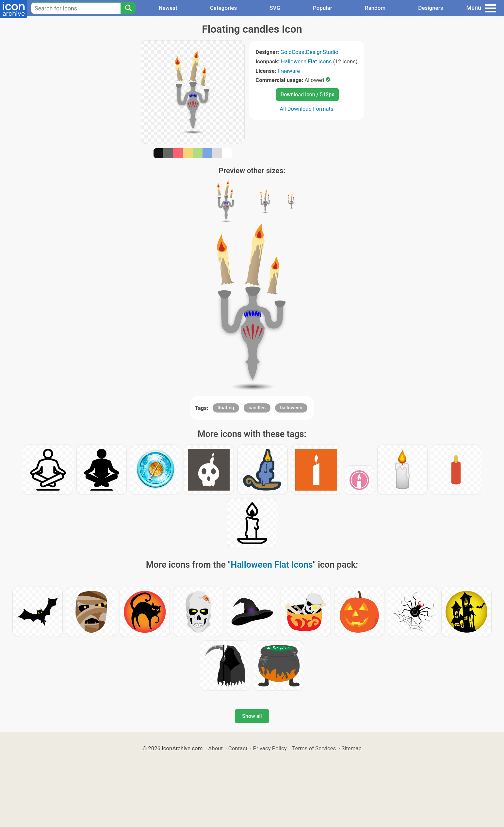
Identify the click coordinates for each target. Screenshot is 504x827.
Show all (252, 716)
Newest (168, 8)
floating (226, 408)
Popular (323, 8)
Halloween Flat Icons (306, 61)
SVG (275, 8)
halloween (291, 408)
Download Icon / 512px (307, 95)
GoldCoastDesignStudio (309, 52)
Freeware (289, 71)
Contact (238, 748)
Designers (431, 8)
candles (257, 408)
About (215, 748)
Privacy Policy (270, 748)
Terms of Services (314, 748)
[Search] (128, 8)
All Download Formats (307, 109)
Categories (224, 8)
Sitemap (351, 748)
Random (375, 8)
